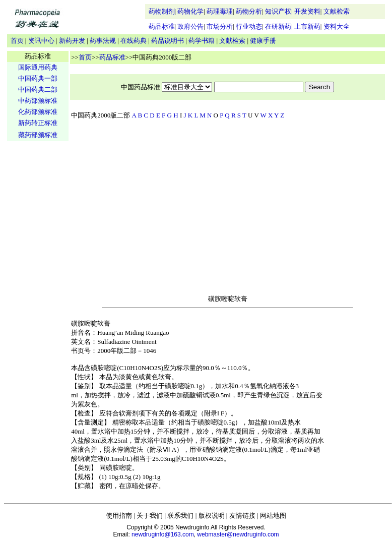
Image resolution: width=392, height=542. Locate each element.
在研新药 (278, 26)
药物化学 (190, 11)
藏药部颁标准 (38, 135)
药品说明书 (168, 41)
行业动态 (249, 26)
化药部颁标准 (38, 112)
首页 (17, 41)
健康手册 (263, 41)
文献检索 (337, 11)
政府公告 (190, 26)
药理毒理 (220, 11)
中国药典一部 (38, 78)
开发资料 (307, 11)
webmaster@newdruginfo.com (238, 534)
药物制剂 (162, 11)
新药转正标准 (38, 123)
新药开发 (72, 41)
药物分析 (249, 11)
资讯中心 (41, 41)
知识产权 (278, 11)
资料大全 (337, 26)
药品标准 (162, 26)
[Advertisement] (38, 300)
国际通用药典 (38, 67)
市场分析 (220, 26)
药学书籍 (202, 41)
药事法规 (103, 41)
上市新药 (307, 26)
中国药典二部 (38, 89)
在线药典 (134, 41)
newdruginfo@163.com (163, 534)
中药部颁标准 (38, 101)
